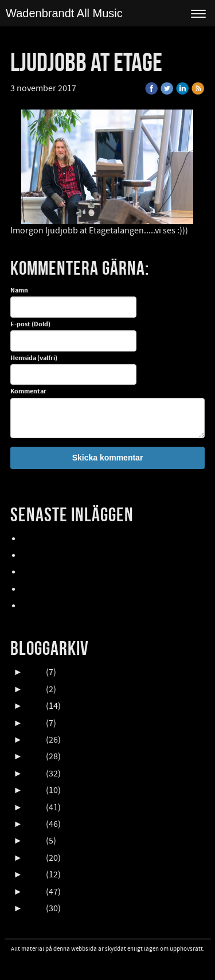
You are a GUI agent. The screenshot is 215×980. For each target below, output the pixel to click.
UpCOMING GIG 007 (60, 556)
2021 (35, 740)
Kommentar (28, 392)
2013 (35, 874)
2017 (35, 807)
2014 (35, 858)
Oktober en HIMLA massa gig (77, 572)
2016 (35, 824)
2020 (35, 756)
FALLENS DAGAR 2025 (63, 606)
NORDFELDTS (48, 589)
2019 (35, 774)
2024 (35, 689)
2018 (35, 790)
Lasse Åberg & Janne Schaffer (79, 539)
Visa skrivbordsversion (107, 965)
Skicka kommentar (108, 458)
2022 (35, 723)
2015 (35, 841)
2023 (35, 706)
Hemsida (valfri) (34, 358)
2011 (35, 908)
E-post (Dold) (30, 325)
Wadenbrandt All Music (64, 13)
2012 (35, 892)
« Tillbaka (102, 88)
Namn (19, 291)
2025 (35, 672)
